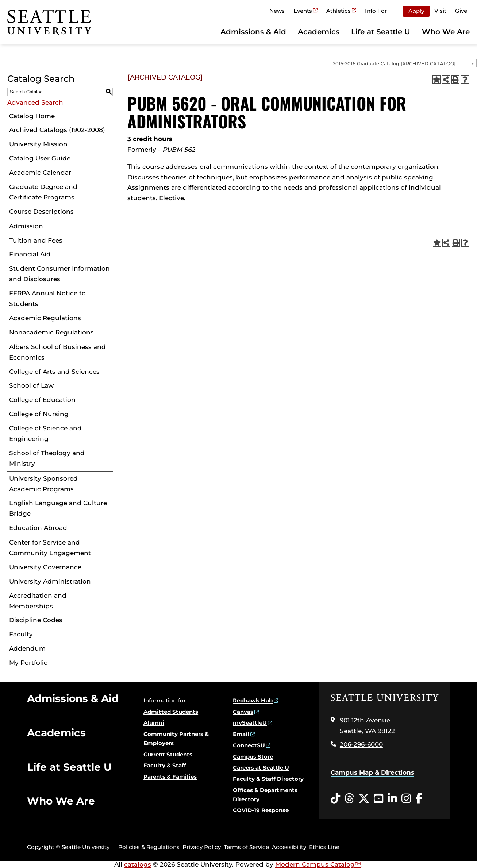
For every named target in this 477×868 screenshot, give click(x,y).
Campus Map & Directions (372, 772)
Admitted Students (171, 712)
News (277, 11)
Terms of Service (246, 847)
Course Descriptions (41, 212)
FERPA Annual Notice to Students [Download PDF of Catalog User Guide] (47, 299)
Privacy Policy (202, 847)
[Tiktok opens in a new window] (335, 799)
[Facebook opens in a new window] (419, 799)
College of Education (42, 400)
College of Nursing (39, 414)
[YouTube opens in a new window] (378, 799)
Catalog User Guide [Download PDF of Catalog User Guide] (40, 158)
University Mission (38, 144)
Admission (26, 226)
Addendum (27, 648)
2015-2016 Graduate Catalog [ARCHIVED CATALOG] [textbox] (394, 63)
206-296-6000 (361, 744)
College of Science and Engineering (45, 433)
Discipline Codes (36, 620)
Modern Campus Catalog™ (318, 864)
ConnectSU (249, 745)
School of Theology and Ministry (47, 458)
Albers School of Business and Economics (57, 352)
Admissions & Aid (253, 32)
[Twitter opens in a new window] (364, 799)
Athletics (338, 11)
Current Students (168, 754)
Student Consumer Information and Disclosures (59, 274)
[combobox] (404, 63)
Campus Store (253, 757)
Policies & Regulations (149, 847)
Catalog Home (32, 116)
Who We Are (446, 32)
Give (461, 11)
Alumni (154, 723)
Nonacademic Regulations (51, 332)
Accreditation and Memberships (38, 601)
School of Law (31, 385)
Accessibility (289, 847)
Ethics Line (324, 847)
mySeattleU (250, 723)
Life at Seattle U (381, 32)
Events (303, 11)
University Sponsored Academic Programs (43, 484)
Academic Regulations (45, 318)
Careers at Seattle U (261, 768)
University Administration (50, 581)
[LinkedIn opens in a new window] (392, 799)
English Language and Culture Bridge (58, 508)
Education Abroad (38, 528)
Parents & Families (170, 777)
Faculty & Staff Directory (268, 779)
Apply (416, 11)
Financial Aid (30, 254)
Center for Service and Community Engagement (50, 548)
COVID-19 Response (261, 810)
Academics (319, 32)
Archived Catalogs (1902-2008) (57, 130)
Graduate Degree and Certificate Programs (43, 192)
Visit (440, 11)
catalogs (138, 864)
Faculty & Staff (165, 765)
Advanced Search (35, 102)
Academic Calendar (40, 173)
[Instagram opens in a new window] (406, 799)
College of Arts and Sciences (54, 372)
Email (241, 734)
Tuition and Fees (36, 240)
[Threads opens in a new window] (349, 799)
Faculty (21, 634)
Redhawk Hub (253, 700)
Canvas (243, 712)
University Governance (45, 567)
